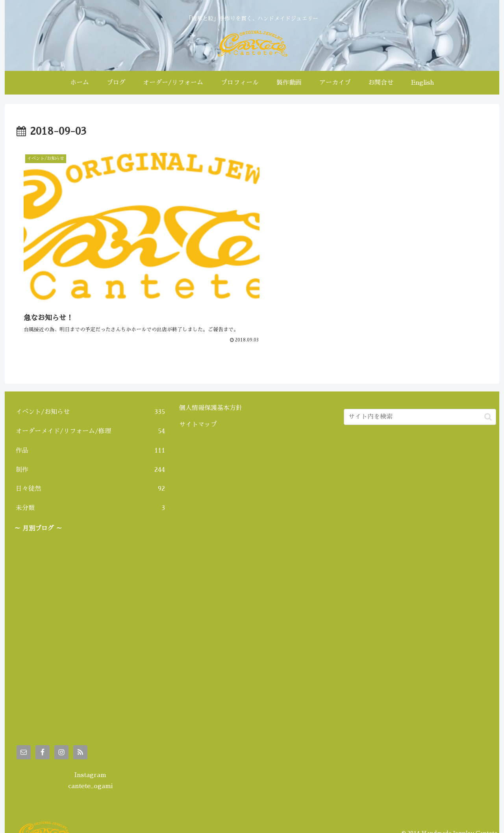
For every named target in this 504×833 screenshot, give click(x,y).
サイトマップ (198, 413)
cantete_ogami (90, 775)
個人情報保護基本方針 (211, 397)
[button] (488, 405)
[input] (420, 406)
